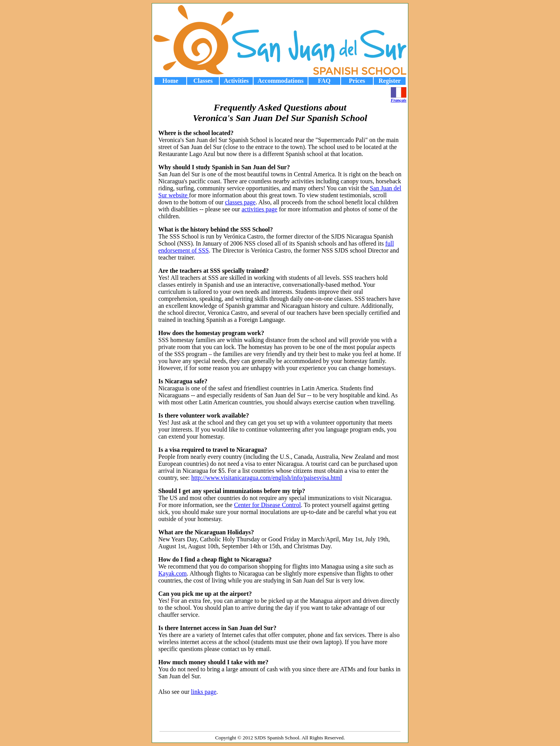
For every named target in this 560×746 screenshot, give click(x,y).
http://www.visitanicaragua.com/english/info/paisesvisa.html (267, 478)
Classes (203, 81)
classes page (241, 202)
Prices (357, 81)
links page (204, 692)
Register (390, 81)
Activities (236, 81)
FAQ (324, 81)
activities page (259, 209)
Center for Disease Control (268, 505)
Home (171, 81)
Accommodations (280, 81)
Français (399, 98)
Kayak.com (172, 573)
